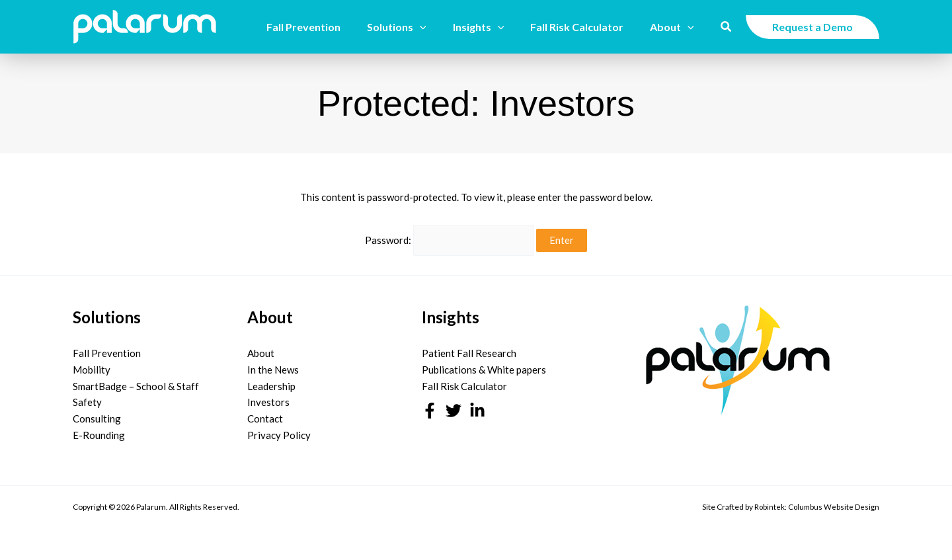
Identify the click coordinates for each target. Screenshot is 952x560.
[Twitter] (454, 405)
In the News (273, 364)
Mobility (92, 364)
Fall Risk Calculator (464, 381)
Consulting (97, 413)
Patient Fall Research (469, 348)
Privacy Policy (279, 430)
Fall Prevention (107, 348)
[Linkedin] (477, 405)
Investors (268, 397)
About (261, 348)
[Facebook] (430, 405)
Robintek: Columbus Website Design (815, 501)
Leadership (271, 381)
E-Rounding (99, 430)
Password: (450, 237)
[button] (438, 27)
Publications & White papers (484, 364)
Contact (265, 413)
